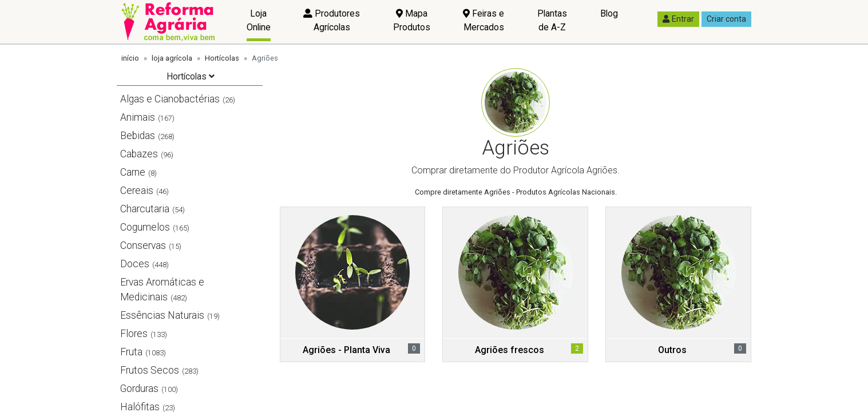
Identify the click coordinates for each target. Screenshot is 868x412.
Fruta (131, 352)
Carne (133, 172)
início (130, 58)
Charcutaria (145, 209)
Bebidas (138, 136)
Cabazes (139, 154)
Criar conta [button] (726, 19)
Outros (672, 350)
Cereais (137, 191)
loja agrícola (172, 58)
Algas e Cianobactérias (170, 99)
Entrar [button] (678, 19)
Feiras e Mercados (483, 20)
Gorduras (139, 389)
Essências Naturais (162, 315)
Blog (609, 13)
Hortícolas (222, 58)
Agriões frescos (510, 350)
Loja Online (259, 20)
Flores (134, 334)
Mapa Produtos (412, 20)
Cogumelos (145, 227)
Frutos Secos (150, 370)
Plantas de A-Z (552, 20)
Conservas (143, 245)
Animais (138, 117)
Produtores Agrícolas (332, 20)
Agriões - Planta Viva (346, 350)
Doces (135, 264)
